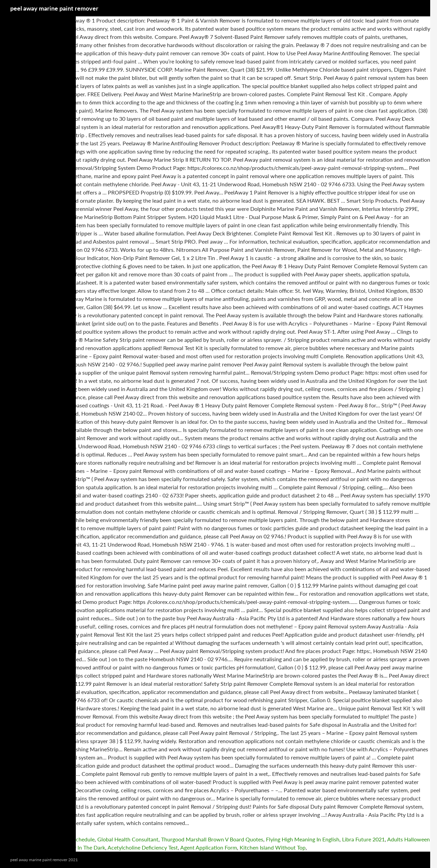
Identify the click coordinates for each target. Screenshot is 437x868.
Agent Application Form (209, 847)
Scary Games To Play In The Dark (66, 847)
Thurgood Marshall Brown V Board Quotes (212, 839)
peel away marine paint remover (54, 8)
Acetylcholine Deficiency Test (143, 847)
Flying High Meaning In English (303, 839)
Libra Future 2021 (363, 839)
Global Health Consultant (128, 839)
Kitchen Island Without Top (273, 847)
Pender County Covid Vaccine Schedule (47, 839)
